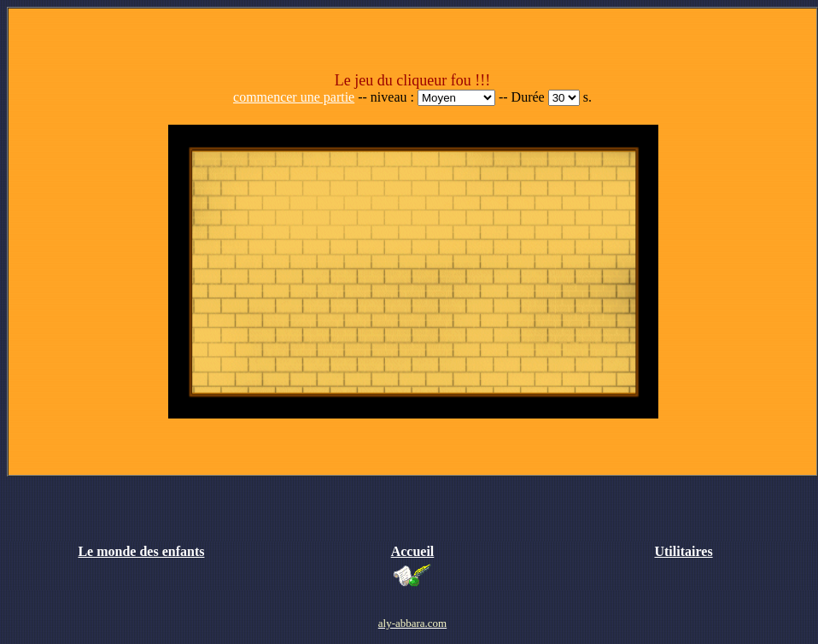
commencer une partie (294, 97)
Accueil (413, 551)
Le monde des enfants (141, 551)
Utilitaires (683, 551)
